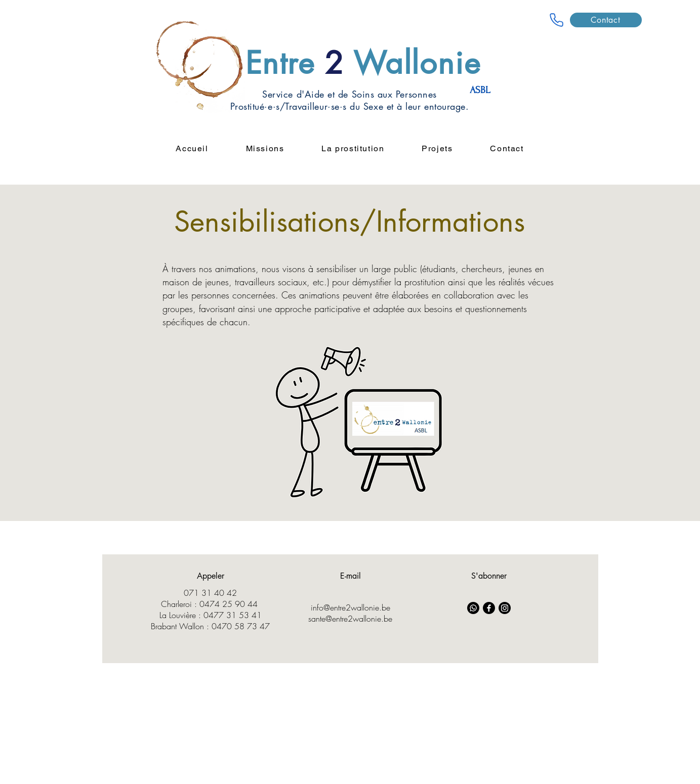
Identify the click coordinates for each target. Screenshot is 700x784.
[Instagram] (505, 608)
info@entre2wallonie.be (351, 607)
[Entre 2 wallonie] (557, 20)
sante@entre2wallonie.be (350, 619)
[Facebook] (489, 608)
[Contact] (606, 20)
